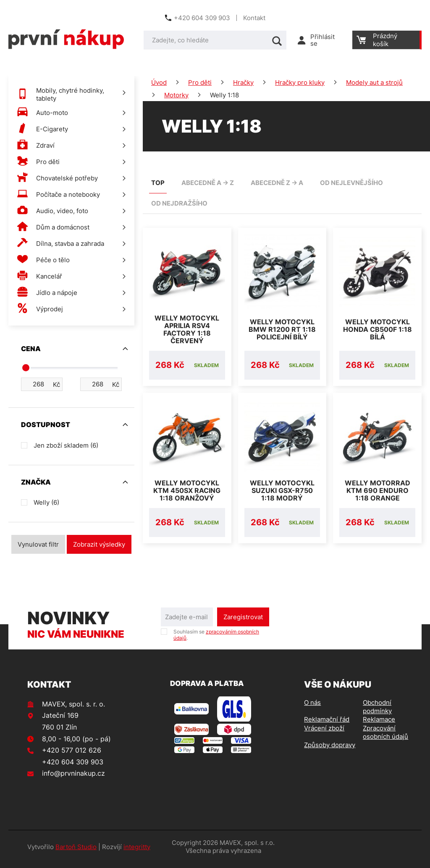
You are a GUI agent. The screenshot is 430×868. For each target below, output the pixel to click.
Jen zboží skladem (66, 445)
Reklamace (379, 724)
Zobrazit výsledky (99, 544)
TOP (158, 183)
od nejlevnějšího (351, 183)
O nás (312, 708)
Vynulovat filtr (38, 544)
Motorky (176, 95)
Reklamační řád (327, 724)
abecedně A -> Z (208, 183)
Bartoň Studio (76, 852)
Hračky (243, 82)
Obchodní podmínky (377, 712)
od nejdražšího (179, 203)
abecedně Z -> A (277, 183)
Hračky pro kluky (300, 82)
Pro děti (200, 82)
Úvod (159, 82)
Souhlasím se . (216, 640)
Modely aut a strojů (374, 82)
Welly (46, 502)
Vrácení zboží (324, 733)
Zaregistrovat (243, 622)
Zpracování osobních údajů (385, 737)
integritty (137, 852)
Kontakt (254, 18)
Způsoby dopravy (330, 750)
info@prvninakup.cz (73, 778)
